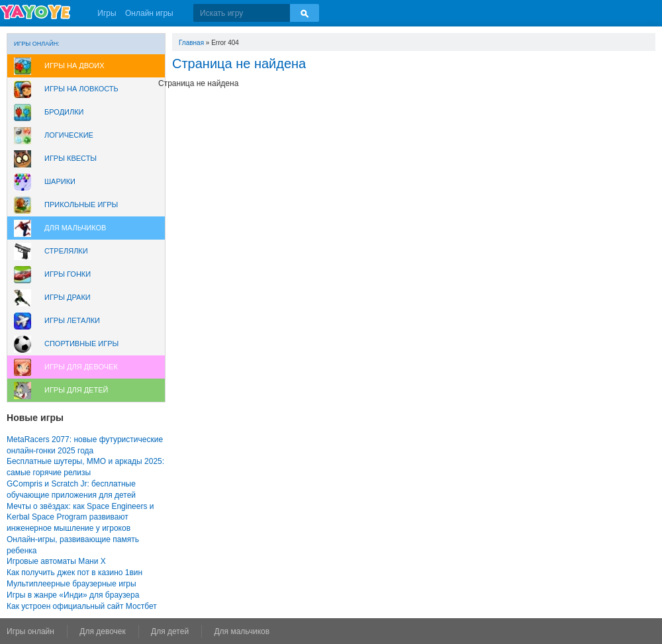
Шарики (60, 181)
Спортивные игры (81, 344)
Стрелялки (66, 251)
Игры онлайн (30, 631)
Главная (191, 43)
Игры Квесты (71, 158)
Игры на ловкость (81, 89)
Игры (107, 13)
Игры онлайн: (37, 44)
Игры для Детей (76, 390)
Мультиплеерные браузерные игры (71, 584)
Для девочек (102, 631)
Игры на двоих (74, 66)
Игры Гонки (68, 274)
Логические (69, 135)
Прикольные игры (81, 205)
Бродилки (64, 112)
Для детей (170, 631)
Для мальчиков (75, 228)
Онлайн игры (149, 13)
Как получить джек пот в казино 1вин (74, 573)
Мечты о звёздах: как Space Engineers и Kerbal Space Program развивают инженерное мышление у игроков (80, 518)
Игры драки (68, 297)
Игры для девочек (81, 367)
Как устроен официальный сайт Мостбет (82, 606)
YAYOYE (35, 12)
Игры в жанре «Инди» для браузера (73, 595)
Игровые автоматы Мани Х (56, 561)
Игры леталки (72, 320)
